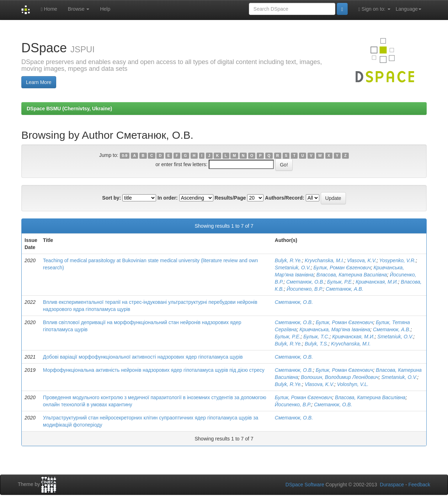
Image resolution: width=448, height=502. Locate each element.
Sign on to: (374, 9)
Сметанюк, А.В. (345, 289)
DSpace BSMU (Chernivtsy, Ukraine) (69, 109)
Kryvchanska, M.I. (324, 260)
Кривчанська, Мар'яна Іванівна (335, 329)
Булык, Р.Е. (340, 282)
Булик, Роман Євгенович (342, 268)
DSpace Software (305, 485)
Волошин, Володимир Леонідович (340, 377)
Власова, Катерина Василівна (352, 275)
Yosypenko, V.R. (397, 260)
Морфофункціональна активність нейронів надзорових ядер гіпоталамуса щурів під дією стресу (154, 370)
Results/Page (230, 198)
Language (409, 9)
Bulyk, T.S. (316, 344)
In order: (168, 198)
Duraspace (392, 485)
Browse (79, 9)
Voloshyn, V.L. (353, 384)
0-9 (125, 155)
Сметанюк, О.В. (305, 282)
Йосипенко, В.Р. (305, 289)
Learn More (39, 82)
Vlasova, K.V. (362, 260)
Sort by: (111, 198)
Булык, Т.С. (316, 337)
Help (105, 9)
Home (49, 9)
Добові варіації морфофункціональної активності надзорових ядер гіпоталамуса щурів (143, 357)
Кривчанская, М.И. (377, 282)
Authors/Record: (284, 198)
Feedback (419, 485)
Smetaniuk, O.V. (293, 268)
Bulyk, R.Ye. (288, 260)
